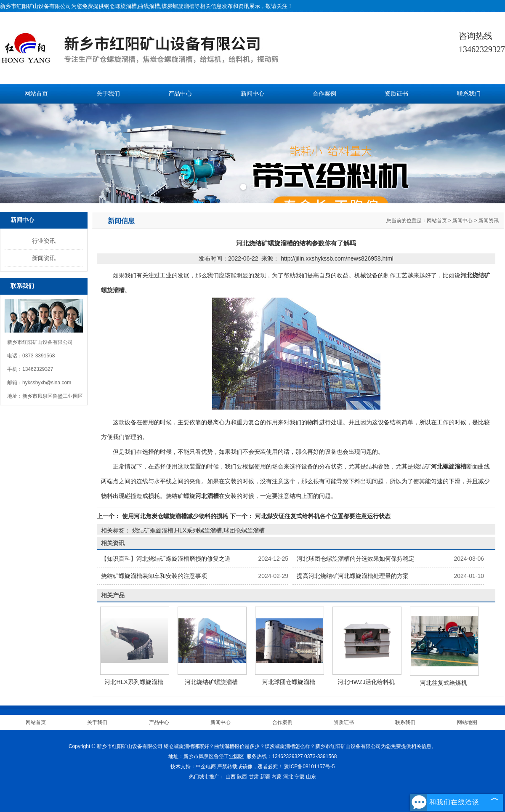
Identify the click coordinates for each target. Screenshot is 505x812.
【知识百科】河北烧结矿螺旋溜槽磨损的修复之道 (166, 559)
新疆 (265, 777)
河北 (288, 777)
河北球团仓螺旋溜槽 (289, 682)
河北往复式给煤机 (444, 683)
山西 (231, 777)
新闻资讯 (44, 258)
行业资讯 (44, 241)
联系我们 (469, 94)
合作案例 (324, 94)
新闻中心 (252, 94)
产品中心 (180, 94)
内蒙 (276, 777)
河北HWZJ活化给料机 (366, 682)
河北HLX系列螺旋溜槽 (134, 682)
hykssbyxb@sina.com (47, 383)
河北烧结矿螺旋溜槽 (211, 682)
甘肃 (254, 777)
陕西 (242, 777)
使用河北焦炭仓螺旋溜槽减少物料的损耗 (175, 516)
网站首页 (36, 94)
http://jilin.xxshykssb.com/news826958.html (337, 258)
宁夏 (300, 777)
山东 (311, 777)
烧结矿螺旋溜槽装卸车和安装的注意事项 (154, 576)
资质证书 (396, 94)
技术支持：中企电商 (193, 767)
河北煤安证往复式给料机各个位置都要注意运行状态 (322, 516)
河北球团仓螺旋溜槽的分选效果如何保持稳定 (356, 559)
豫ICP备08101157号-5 (309, 767)
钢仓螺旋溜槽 (120, 6)
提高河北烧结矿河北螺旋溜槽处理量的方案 (353, 576)
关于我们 (108, 94)
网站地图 (467, 722)
